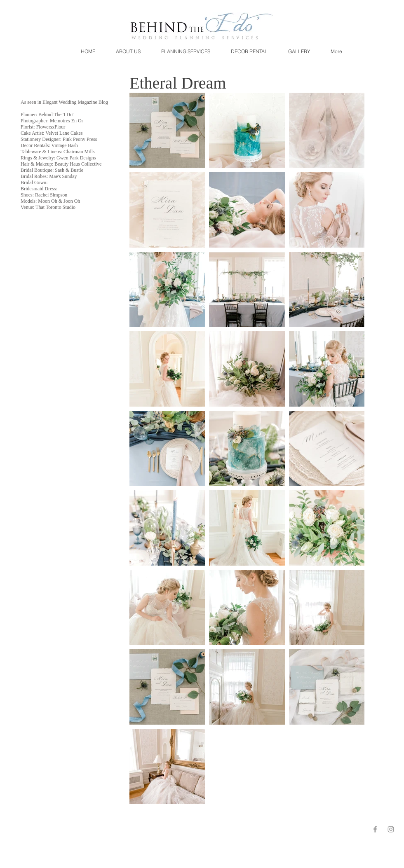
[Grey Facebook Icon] (375, 829)
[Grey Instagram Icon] (391, 829)
